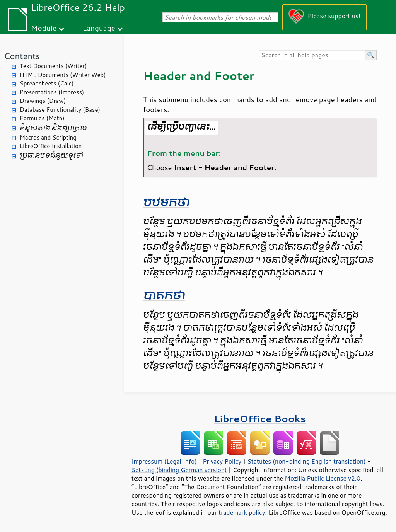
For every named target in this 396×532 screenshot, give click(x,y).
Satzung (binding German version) (179, 470)
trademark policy (242, 512)
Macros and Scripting (48, 137)
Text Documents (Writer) (53, 66)
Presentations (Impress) (52, 92)
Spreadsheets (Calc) (47, 83)
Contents (22, 56)
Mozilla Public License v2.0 (323, 478)
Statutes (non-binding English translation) (306, 461)
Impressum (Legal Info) (164, 461)
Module (44, 28)
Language (99, 28)
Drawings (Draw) (43, 101)
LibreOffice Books (260, 419)
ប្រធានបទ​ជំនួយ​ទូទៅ (51, 156)
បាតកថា (164, 296)
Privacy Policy (222, 461)
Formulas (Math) (42, 118)
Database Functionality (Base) (60, 110)
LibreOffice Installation (51, 146)
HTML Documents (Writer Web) (63, 75)
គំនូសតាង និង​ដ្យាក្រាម (53, 128)
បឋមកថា (166, 202)
